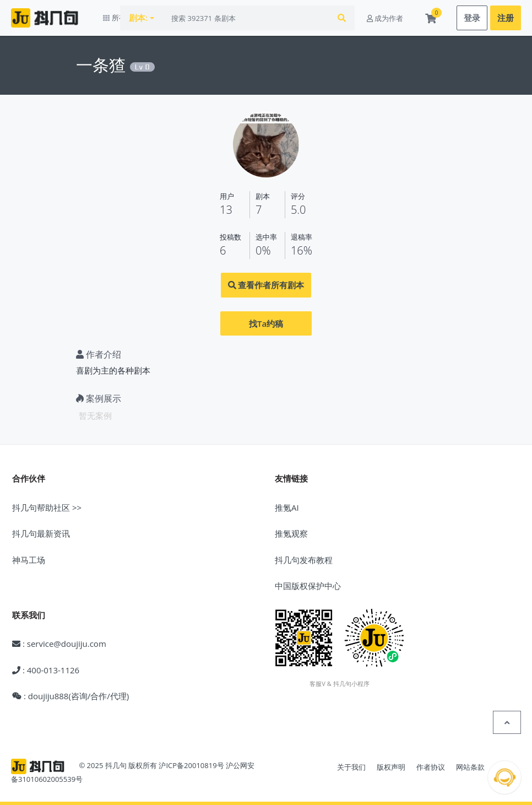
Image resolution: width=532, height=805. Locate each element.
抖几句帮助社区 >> (47, 507)
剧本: (165, 18)
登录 (472, 18)
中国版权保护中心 (308, 586)
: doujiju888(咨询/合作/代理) (70, 696)
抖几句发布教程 (304, 560)
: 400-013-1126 (46, 670)
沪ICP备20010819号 (191, 766)
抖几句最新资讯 (41, 534)
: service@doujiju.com (59, 644)
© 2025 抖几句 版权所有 (118, 766)
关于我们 (351, 768)
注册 (506, 18)
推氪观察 (291, 534)
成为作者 (385, 18)
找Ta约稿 (266, 323)
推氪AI (287, 507)
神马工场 (29, 560)
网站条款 (470, 768)
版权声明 (391, 768)
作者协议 (431, 768)
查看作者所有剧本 (266, 285)
